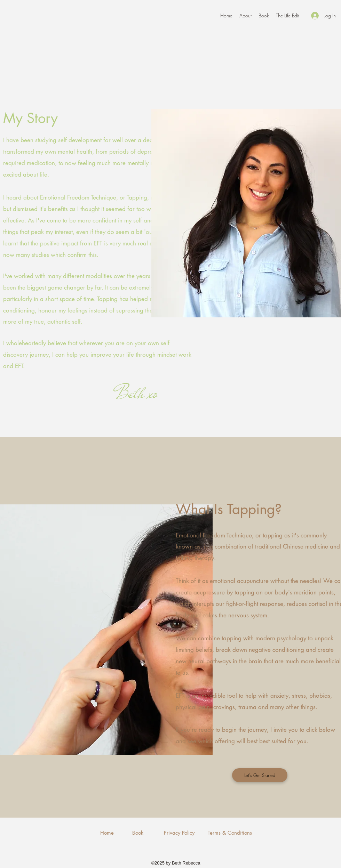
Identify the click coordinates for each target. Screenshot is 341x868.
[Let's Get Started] (260, 775)
